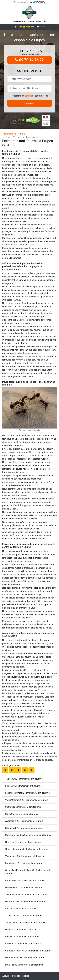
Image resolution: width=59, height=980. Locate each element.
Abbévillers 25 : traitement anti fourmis (24, 916)
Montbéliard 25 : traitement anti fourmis (25, 863)
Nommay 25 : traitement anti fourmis (23, 842)
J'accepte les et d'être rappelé (31, 96)
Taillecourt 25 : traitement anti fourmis (24, 779)
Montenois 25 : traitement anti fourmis (24, 965)
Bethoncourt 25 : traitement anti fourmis (25, 881)
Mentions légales (21, 976)
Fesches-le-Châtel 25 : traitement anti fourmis (28, 793)
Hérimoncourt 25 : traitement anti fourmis (26, 902)
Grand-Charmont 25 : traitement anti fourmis (27, 849)
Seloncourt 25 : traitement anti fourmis (24, 828)
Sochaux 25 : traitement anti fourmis (23, 807)
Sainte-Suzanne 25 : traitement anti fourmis (26, 895)
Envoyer (29, 103)
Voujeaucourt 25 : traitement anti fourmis (25, 923)
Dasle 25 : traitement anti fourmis (22, 814)
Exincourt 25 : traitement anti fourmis (23, 786)
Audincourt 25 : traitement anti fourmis (24, 821)
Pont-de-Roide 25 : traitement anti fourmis (26, 958)
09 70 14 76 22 (30, 60)
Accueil (6, 976)
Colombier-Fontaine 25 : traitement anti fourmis (28, 951)
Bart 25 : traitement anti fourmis (21, 909)
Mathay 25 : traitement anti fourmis (22, 930)
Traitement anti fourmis (14, 134)
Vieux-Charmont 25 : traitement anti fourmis (27, 800)
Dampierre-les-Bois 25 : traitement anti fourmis (28, 835)
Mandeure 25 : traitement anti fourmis (24, 887)
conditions (30, 96)
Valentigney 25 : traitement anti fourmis (25, 856)
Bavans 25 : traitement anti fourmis (22, 937)
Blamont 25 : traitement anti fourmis (23, 944)
